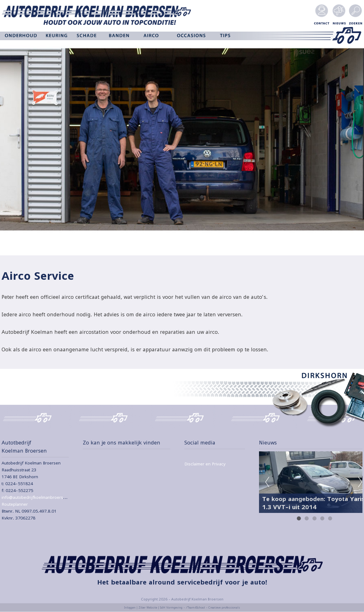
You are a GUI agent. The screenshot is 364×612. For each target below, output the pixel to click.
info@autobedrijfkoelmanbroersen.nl (37, 497)
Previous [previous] (267, 482)
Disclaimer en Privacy (205, 464)
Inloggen (130, 607)
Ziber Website (148, 607)
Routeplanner (15, 504)
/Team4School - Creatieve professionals (213, 607)
